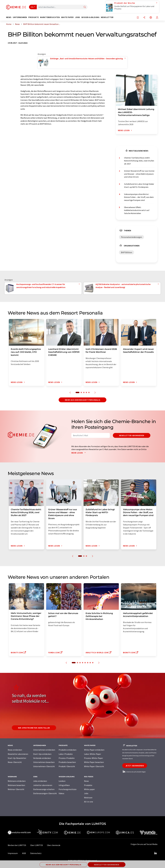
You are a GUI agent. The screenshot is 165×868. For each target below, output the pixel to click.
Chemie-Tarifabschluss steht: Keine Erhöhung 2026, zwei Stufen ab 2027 (139, 161)
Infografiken (64, 785)
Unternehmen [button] (20, 17)
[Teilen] (144, 18)
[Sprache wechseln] (151, 18)
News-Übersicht (15, 762)
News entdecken (15, 750)
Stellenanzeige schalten (44, 789)
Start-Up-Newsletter (17, 758)
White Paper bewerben (94, 762)
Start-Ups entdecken (42, 754)
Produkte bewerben (67, 762)
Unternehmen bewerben (44, 762)
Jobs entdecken (40, 781)
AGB (24, 853)
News (86, 781)
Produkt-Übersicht (67, 766)
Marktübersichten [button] (50, 17)
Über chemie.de (54, 845)
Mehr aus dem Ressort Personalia (83, 400)
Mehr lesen (79, 453)
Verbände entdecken (42, 758)
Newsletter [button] (107, 17)
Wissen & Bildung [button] (90, 17)
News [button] (9, 17)
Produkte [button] (34, 17)
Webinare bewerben (16, 785)
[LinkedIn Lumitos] (156, 853)
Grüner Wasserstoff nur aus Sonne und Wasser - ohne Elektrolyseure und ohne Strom (139, 174)
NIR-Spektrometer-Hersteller (34, 728)
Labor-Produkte (66, 754)
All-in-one (89, 802)
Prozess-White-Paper (94, 758)
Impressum (13, 853)
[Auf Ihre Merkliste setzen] (138, 18)
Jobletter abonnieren (43, 785)
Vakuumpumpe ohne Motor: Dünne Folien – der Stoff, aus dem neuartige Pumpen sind (139, 197)
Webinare (88, 798)
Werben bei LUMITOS (17, 845)
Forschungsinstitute (68, 789)
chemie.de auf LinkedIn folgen (134, 772)
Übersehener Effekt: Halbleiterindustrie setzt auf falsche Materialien (137, 210)
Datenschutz (36, 853)
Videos (61, 793)
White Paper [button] (67, 17)
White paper (89, 789)
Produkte (88, 785)
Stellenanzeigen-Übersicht (45, 793)
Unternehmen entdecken (44, 750)
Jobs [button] (78, 17)
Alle (32, 7)
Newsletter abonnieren (132, 435)
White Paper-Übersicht (94, 766)
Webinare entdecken (17, 781)
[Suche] (85, 7)
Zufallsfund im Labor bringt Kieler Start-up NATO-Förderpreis (139, 185)
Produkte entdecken (67, 750)
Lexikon (62, 781)
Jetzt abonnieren (135, 766)
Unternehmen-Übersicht (44, 766)
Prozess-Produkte (67, 758)
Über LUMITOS (37, 845)
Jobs (86, 793)
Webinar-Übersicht (16, 789)
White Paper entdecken (94, 750)
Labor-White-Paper (93, 754)
